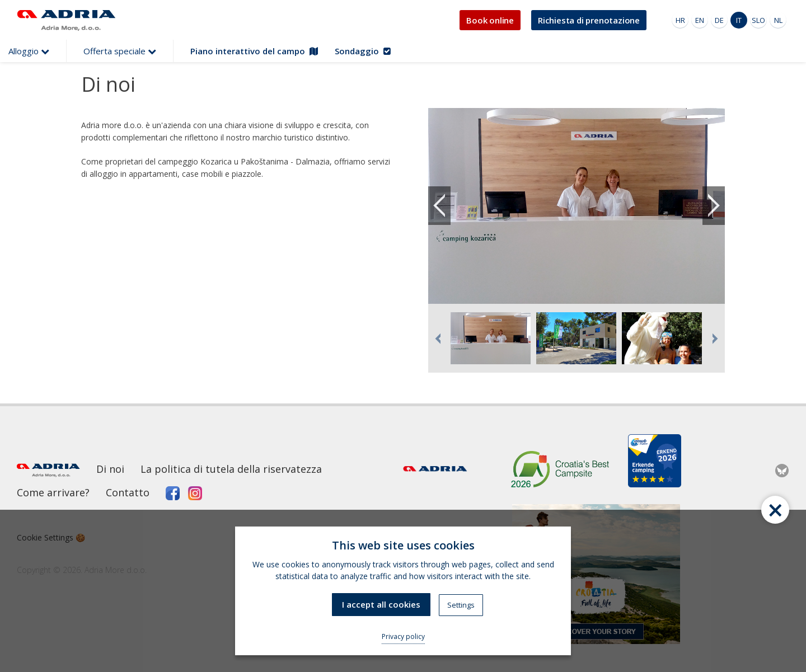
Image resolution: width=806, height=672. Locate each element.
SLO (758, 20)
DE (719, 20)
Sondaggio (363, 51)
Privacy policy (403, 636)
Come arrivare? (53, 492)
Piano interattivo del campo (254, 51)
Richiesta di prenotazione (589, 20)
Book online (490, 20)
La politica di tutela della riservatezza (231, 469)
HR (680, 20)
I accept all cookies (381, 604)
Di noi (110, 469)
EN (700, 20)
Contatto (128, 492)
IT (739, 20)
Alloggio (29, 51)
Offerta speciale (120, 51)
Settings (461, 605)
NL (778, 20)
